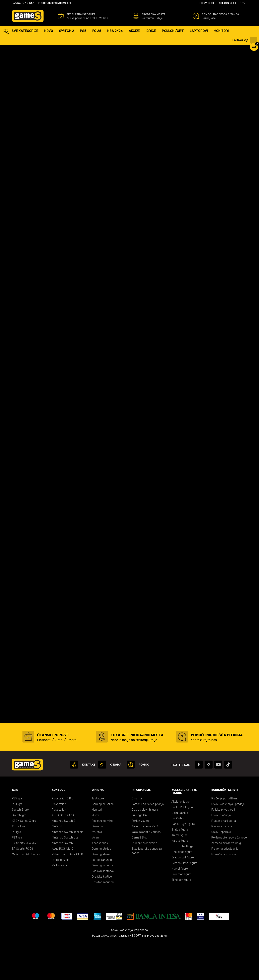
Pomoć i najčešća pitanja (148, 842)
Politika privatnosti (223, 848)
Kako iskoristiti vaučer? (146, 870)
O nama (137, 837)
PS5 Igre (17, 837)
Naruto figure (180, 879)
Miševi (96, 853)
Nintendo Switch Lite (65, 876)
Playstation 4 (60, 848)
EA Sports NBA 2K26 (25, 881)
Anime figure (180, 873)
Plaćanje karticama (224, 859)
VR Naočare (59, 904)
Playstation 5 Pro (63, 837)
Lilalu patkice (180, 851)
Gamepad (98, 865)
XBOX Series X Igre (24, 859)
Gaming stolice (101, 887)
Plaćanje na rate (222, 865)
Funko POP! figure (183, 845)
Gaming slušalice (103, 842)
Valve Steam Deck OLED (67, 892)
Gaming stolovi (101, 892)
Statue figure (180, 868)
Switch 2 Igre (20, 848)
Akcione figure (181, 840)
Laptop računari (102, 898)
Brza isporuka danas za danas (147, 889)
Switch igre (19, 853)
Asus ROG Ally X (62, 887)
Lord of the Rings (182, 884)
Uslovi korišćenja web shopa (129, 968)
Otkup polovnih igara (145, 848)
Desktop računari (103, 920)
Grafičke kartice (102, 915)
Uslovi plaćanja (221, 853)
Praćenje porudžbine (224, 837)
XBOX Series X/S (63, 853)
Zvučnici (97, 870)
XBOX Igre (18, 865)
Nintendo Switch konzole (68, 870)
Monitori (97, 848)
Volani (96, 876)
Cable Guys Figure (183, 862)
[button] (245, 40)
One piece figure (182, 890)
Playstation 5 (60, 842)
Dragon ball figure (183, 896)
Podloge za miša (102, 859)
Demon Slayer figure (184, 901)
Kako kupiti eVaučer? (145, 865)
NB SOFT (135, 974)
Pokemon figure (181, 912)
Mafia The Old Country (26, 892)
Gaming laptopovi (103, 904)
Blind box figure (181, 918)
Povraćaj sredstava (224, 892)
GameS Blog (140, 876)
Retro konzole (61, 898)
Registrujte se (227, 3)
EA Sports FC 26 (22, 887)
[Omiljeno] (243, 3)
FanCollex (178, 857)
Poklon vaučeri (141, 859)
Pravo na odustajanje (225, 887)
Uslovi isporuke (221, 870)
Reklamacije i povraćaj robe (229, 876)
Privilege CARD (141, 853)
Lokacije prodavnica (144, 881)
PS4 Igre (17, 842)
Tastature (98, 837)
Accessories (100, 881)
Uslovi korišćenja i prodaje (228, 842)
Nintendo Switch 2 (64, 859)
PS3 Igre (17, 876)
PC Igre (16, 870)
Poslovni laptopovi (103, 909)
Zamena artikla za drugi (226, 881)
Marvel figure (180, 907)
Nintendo (58, 865)
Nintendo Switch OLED (66, 881)
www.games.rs (110, 974)
